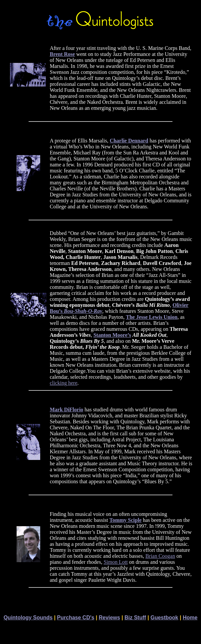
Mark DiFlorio (67, 410)
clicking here (64, 383)
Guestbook (164, 618)
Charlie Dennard (129, 141)
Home (190, 618)
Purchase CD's (76, 618)
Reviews (109, 618)
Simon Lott (116, 562)
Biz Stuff (135, 618)
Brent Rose (62, 54)
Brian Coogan (160, 556)
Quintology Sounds (28, 618)
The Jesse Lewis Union (152, 317)
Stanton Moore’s (112, 335)
